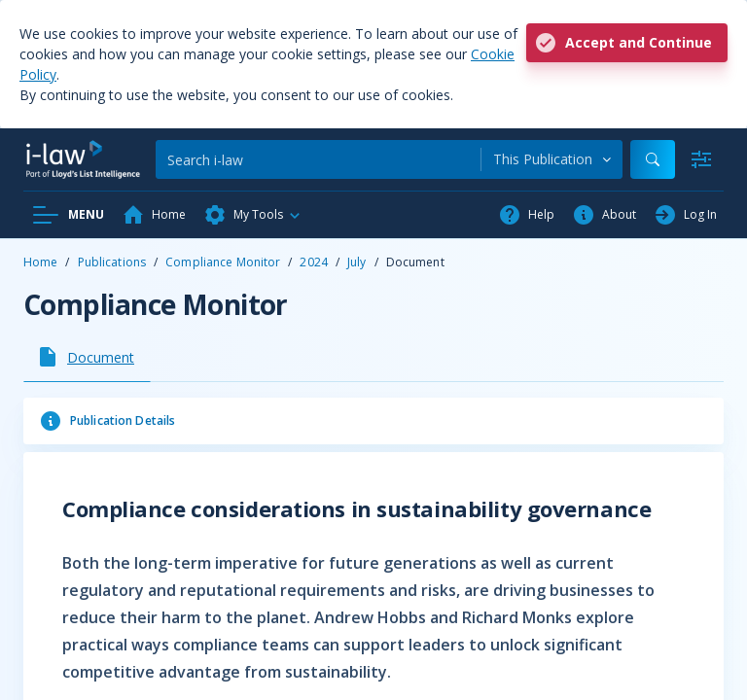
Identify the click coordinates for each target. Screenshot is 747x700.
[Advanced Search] (701, 159)
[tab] (87, 357)
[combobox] (552, 159)
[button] (253, 215)
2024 (313, 262)
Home (40, 262)
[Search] (318, 159)
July (356, 262)
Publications (112, 262)
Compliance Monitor (223, 262)
